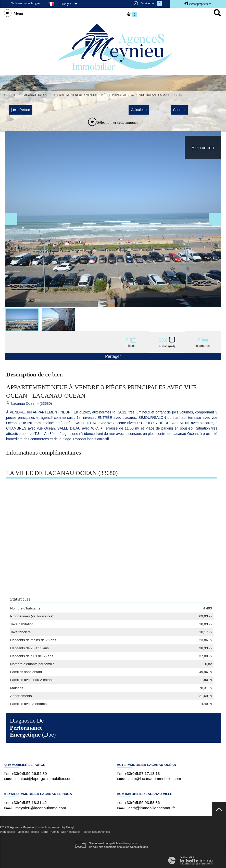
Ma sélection (148, 3)
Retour (21, 109)
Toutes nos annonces (96, 831)
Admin (55, 831)
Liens (45, 831)
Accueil (10, 95)
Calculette (139, 109)
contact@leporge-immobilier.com (44, 778)
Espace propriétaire (200, 4)
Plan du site (7, 831)
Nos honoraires (71, 831)
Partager (113, 356)
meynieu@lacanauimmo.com (41, 807)
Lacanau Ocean (35, 95)
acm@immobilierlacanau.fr (152, 807)
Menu (17, 13)
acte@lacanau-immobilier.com (155, 778)
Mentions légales (28, 831)
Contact (179, 109)
